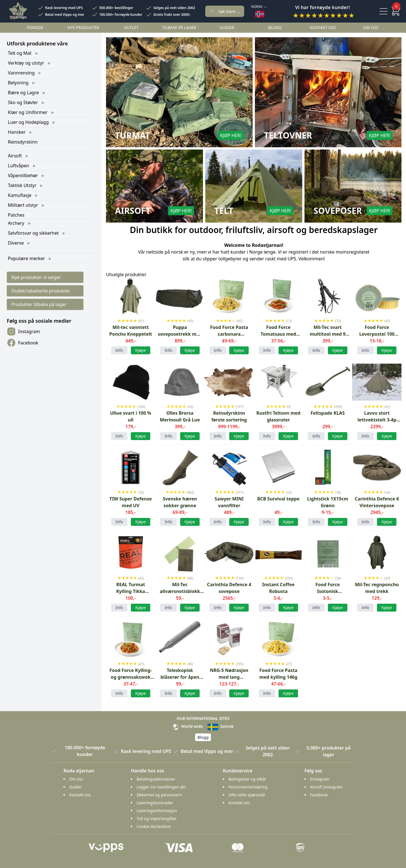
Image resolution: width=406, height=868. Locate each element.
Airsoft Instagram (326, 787)
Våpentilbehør (23, 175)
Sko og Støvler (23, 102)
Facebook (23, 343)
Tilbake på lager (179, 28)
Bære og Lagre (23, 93)
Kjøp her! (231, 135)
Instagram (23, 331)
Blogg (275, 28)
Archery (16, 223)
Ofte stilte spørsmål (247, 795)
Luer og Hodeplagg (28, 122)
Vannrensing (21, 73)
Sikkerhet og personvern (159, 795)
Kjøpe (190, 522)
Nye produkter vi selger (36, 277)
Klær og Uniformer (28, 112)
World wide (187, 726)
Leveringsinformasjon (157, 811)
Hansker (17, 132)
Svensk (221, 726)
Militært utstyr (23, 205)
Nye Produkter (83, 28)
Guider (227, 28)
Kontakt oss (323, 28)
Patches (16, 215)
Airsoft (15, 156)
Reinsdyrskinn (23, 142)
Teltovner (288, 135)
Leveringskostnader (155, 803)
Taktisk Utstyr (22, 185)
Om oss (371, 28)
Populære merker (26, 258)
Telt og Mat (20, 53)
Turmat (133, 135)
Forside (35, 28)
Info (119, 350)
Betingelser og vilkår (247, 779)
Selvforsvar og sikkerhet (33, 233)
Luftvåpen (18, 166)
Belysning (18, 83)
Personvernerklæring (248, 787)
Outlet (131, 28)
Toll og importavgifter (156, 818)
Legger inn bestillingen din (161, 787)
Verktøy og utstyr (26, 63)
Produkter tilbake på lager (39, 304)
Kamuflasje (20, 195)
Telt (224, 211)
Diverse (16, 243)
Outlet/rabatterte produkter (41, 291)
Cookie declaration (154, 826)
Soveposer (338, 211)
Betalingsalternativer (156, 779)
